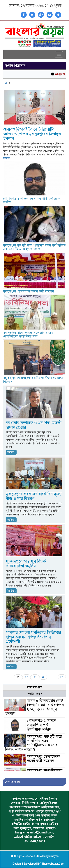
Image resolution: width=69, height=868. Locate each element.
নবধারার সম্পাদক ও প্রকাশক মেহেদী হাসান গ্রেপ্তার (34, 425)
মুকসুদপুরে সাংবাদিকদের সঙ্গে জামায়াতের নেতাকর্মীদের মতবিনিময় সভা (28, 335)
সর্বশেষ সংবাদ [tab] (34, 687)
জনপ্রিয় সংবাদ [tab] (35, 694)
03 (35, 677)
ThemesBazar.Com (53, 864)
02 (26, 677)
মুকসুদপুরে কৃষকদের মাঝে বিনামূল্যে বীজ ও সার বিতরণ (34, 496)
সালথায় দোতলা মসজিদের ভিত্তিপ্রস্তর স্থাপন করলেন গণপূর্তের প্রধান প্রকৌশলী (33, 637)
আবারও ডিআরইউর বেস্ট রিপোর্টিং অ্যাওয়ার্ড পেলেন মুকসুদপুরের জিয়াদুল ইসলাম (32, 134)
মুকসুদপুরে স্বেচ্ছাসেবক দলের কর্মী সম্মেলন (28, 291)
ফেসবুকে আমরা (12, 782)
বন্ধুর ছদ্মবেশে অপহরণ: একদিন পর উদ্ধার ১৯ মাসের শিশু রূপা (34, 380)
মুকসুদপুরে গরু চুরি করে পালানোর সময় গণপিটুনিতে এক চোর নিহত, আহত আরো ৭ (34, 247)
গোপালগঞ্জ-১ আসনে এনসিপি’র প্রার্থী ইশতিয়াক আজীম (32, 201)
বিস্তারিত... (8, 158)
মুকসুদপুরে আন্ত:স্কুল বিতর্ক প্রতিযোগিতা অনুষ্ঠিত (26, 564)
